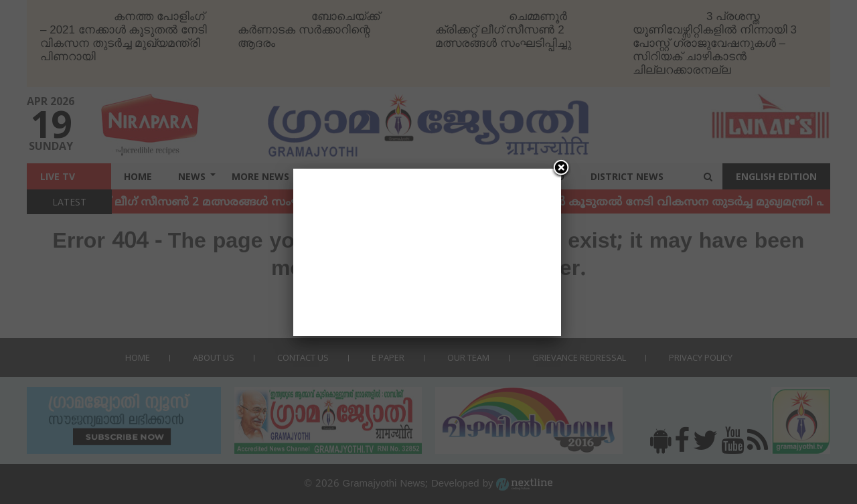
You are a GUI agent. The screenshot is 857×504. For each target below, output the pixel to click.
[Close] (561, 169)
